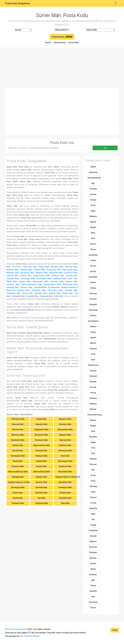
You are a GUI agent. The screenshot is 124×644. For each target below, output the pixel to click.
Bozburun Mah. (71, 273)
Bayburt (93, 541)
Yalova (93, 586)
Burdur (93, 244)
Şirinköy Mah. (55, 293)
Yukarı (115, 630)
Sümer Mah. (74, 43)
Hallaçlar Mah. (60, 279)
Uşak (93, 514)
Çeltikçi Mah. (26, 276)
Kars (93, 360)
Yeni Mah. (42, 498)
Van (93, 519)
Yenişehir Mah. (32, 296)
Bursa (93, 249)
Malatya (93, 404)
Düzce (93, 608)
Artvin (93, 205)
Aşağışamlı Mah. (54, 270)
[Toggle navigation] (116, 3)
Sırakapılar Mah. (14, 293)
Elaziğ (93, 288)
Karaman (93, 547)
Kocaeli (93, 387)
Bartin (93, 569)
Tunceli (93, 503)
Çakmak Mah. (13, 276)
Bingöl (93, 227)
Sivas (93, 481)
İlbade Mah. (12, 281)
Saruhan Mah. (24, 290)
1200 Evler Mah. (30, 267)
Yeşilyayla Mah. (47, 296)
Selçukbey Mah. (39, 290)
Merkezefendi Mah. (53, 284)
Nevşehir (93, 437)
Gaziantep (93, 310)
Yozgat (93, 525)
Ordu (93, 448)
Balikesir (93, 216)
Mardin (93, 420)
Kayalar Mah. (72, 281)
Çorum (93, 266)
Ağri (93, 183)
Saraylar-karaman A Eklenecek (19, 482)
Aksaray (93, 536)
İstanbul (93, 349)
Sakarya (93, 459)
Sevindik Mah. (71, 290)
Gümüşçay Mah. (28, 279)
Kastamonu (93, 365)
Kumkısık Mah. (13, 284)
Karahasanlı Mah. (41, 281)
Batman (93, 558)
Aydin (93, 211)
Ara (105, 148)
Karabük (93, 591)
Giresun (93, 316)
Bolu (93, 238)
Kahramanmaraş (94, 415)
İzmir (93, 354)
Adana (93, 167)
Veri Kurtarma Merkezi (30, 636)
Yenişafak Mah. (19, 296)
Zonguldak (93, 530)
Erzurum (93, 299)
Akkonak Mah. (72, 267)
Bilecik (93, 222)
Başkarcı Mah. (42, 273)
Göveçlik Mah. (13, 279)
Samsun (93, 464)
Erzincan (93, 293)
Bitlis (93, 233)
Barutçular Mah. (28, 273)
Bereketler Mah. (56, 273)
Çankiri (93, 260)
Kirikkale (93, 552)
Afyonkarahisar (94, 178)
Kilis (93, 597)
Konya (93, 393)
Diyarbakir (93, 277)
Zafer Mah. (59, 296)
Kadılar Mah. (25, 281)
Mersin (93, 343)
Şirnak (93, 563)
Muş (93, 431)
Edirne (93, 282)
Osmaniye (93, 602)
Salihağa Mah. (13, 287)
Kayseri (93, 371)
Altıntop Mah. (40, 270)
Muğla (93, 426)
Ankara (93, 194)
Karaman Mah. (57, 281)
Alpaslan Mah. (13, 270)
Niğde (93, 442)
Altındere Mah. (26, 270)
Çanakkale (93, 255)
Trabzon (93, 497)
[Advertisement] (62, 70)
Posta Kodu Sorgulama (18, 3)
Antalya (93, 200)
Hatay (93, 332)
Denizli (48, 43)
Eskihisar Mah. (58, 276)
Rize (93, 453)
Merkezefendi (60, 43)
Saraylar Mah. (27, 287)
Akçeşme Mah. (57, 267)
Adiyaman (93, 172)
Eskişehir (93, 304)
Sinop (93, 475)
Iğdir (93, 580)
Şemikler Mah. (41, 293)
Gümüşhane (93, 321)
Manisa (93, 409)
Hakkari (93, 327)
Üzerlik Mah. (68, 293)
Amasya (93, 189)
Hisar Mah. (73, 279)
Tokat (93, 492)
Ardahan (93, 575)
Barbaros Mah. (13, 273)
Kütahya (93, 398)
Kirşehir (93, 382)
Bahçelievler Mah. (70, 270)
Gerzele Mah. (72, 276)
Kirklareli (93, 376)
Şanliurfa (93, 508)
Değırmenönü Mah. (42, 276)
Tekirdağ (93, 486)
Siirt (93, 470)
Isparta (93, 338)
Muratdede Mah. (70, 284)
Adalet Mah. (44, 267)
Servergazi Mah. (56, 290)
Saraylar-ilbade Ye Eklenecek (47, 287)
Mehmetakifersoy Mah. (32, 284)
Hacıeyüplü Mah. (44, 279)
